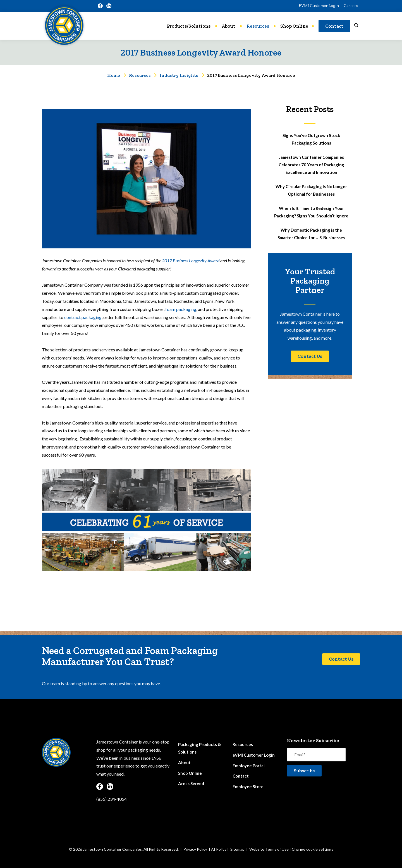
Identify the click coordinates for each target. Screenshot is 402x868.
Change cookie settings (313, 849)
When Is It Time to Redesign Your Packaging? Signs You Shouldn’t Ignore (311, 212)
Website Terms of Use (269, 849)
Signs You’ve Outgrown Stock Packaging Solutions (311, 139)
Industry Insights (179, 75)
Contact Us (310, 356)
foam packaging (181, 309)
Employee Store (248, 787)
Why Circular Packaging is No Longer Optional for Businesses (311, 190)
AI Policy (219, 849)
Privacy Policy (195, 849)
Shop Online (294, 26)
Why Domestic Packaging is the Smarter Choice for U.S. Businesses (311, 234)
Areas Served (191, 783)
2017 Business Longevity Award (191, 261)
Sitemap (237, 849)
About (228, 26)
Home (114, 75)
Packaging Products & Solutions (199, 748)
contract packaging (83, 317)
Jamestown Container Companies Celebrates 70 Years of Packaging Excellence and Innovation (311, 165)
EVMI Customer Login (319, 6)
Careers (351, 6)
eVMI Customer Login (254, 755)
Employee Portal (249, 766)
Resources (258, 26)
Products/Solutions (189, 26)
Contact (334, 26)
